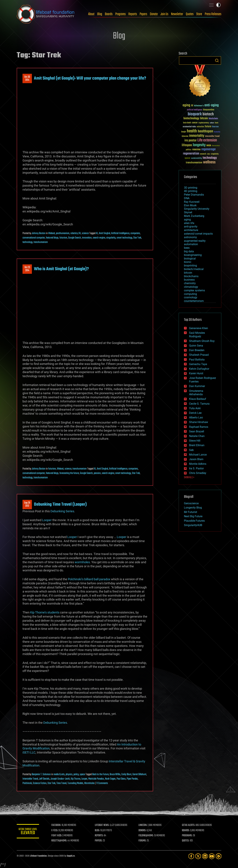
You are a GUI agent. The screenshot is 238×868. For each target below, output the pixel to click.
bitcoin (188, 273)
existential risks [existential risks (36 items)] (189, 127)
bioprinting (190, 266)
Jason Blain (196, 459)
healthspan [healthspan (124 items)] (205, 131)
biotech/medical (194, 269)
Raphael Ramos (199, 427)
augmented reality (195, 241)
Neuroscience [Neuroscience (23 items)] (216, 146)
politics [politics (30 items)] (189, 150)
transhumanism (41, 242)
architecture (191, 230)
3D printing (191, 188)
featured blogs (52, 238)
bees (187, 248)
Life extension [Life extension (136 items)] (207, 140)
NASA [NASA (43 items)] (209, 146)
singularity (111, 238)
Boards (109, 14)
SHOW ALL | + (189, 478)
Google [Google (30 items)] (184, 132)
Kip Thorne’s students (45, 612)
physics (69, 774)
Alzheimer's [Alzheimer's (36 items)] (199, 106)
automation (191, 244)
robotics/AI (76, 233)
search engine (99, 238)
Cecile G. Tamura (199, 404)
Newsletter (177, 14)
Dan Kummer (197, 386)
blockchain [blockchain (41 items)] (213, 119)
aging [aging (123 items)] (186, 105)
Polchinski (27, 783)
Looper (47, 520)
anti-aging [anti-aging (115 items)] (212, 105)
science (85, 233)
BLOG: (98, 831)
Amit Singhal (105, 233)
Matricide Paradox (96, 779)
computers (135, 233)
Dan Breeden (197, 350)
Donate (154, 14)
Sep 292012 (27, 504)
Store (199, 14)
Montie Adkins (198, 464)
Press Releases (213, 14)
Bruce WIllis (115, 774)
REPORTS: (100, 836)
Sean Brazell (197, 431)
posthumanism (63, 233)
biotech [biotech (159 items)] (208, 114)
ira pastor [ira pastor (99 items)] (191, 140)
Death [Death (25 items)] (217, 123)
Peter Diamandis (194, 195)
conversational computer (34, 238)
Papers (143, 14)
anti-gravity (191, 226)
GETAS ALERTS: (189, 825)
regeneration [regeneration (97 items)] (191, 154)
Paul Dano (121, 779)
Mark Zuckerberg (194, 216)
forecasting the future (69, 473)
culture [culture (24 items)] (212, 123)
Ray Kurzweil (192, 202)
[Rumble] (219, 856)
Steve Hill (195, 441)
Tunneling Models (75, 783)
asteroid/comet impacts (198, 234)
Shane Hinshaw (199, 422)
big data (189, 251)
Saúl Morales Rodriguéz (197, 335)
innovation (87, 238)
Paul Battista (197, 360)
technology (28, 242)
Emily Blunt (126, 774)
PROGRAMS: (188, 836)
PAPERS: (100, 841)
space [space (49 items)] (187, 158)
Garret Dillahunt (139, 774)
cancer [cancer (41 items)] (195, 123)
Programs (120, 14)
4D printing (191, 191)
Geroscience (191, 503)
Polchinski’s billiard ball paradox (89, 579)
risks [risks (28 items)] (209, 154)
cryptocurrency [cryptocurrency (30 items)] (204, 123)
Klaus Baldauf (198, 399)
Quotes (190, 14)
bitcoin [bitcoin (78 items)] (204, 118)
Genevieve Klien (199, 328)
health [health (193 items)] (192, 131)
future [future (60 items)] (208, 126)
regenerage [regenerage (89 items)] (209, 149)
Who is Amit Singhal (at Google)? (61, 269)
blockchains (191, 276)
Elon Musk (190, 205)
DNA (187, 198)
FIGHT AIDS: (58, 836)
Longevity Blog (193, 508)
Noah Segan (110, 779)
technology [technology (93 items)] (210, 158)
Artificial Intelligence (120, 233)
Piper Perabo (132, 779)
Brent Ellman (197, 445)
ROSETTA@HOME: (61, 841)
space (82, 774)
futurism (63, 238)
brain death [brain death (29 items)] (187, 123)
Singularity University (197, 209)
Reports (133, 14)
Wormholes (89, 783)
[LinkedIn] (205, 856)
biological (190, 259)
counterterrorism (194, 301)
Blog (100, 14)
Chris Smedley (198, 473)
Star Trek (137, 238)
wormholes (82, 562)
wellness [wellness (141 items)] (209, 162)
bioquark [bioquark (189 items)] (195, 114)
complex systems (194, 290)
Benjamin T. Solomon (41, 774)
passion (97, 473)
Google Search (75, 238)
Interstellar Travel (30, 779)
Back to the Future (100, 774)
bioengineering (193, 255)
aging (187, 220)
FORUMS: (143, 841)
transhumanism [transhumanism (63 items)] (194, 163)
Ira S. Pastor (196, 468)
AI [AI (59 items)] (192, 106)
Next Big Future (193, 516)
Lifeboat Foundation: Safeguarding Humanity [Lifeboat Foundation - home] (46, 14)
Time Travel (61, 783)
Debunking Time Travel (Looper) (60, 504)
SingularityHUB (193, 525)
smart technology (124, 238)
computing (190, 294)
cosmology (191, 297)
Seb (191, 450)
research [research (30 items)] (203, 154)
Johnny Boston (39, 233)
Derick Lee (195, 413)
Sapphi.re (71, 856)
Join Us (164, 14)
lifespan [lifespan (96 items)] (187, 145)
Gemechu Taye (198, 364)
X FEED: (56, 831)
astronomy (190, 237)
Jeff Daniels (44, 779)
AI (97, 233)
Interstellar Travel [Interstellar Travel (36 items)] (212, 136)
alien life (189, 223)
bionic (188, 262)
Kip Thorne (76, 779)
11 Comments (102, 783)
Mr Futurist (191, 512)
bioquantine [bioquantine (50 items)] (209, 110)
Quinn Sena (196, 346)
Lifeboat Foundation (38, 856)
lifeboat (52, 233)
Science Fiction (40, 783)
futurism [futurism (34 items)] (215, 127)
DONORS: (143, 831)
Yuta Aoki (195, 408)
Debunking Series (62, 511)
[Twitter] (198, 856)
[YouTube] (212, 856)
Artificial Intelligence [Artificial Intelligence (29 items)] (195, 110)
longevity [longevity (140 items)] (199, 145)
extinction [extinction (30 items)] (200, 127)
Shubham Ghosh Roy (202, 341)
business (189, 280)
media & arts (59, 774)
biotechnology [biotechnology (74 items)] (191, 118)
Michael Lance (198, 455)
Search (217, 60)
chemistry (190, 283)
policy (76, 774)
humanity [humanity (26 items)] (217, 132)
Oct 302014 (27, 79)
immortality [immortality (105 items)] (197, 136)
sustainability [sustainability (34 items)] (196, 158)
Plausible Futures (194, 521)
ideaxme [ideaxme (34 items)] (185, 136)
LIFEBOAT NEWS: (103, 825)
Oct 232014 (27, 269)
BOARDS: (186, 831)
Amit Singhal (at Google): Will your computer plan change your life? (90, 78)
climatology (191, 287)
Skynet (188, 212)
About (91, 14)
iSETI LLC (29, 752)
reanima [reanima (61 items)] (196, 149)
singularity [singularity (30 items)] (215, 154)
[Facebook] (191, 856)
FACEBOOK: (58, 825)
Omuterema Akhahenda (196, 393)
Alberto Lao (196, 417)
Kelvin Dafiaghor (199, 369)
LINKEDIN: (144, 825)
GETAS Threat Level (29, 832)
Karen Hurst (196, 373)
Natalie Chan (197, 436)
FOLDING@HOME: (147, 836)
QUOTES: (186, 841)
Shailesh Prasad (199, 355)
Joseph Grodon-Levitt (60, 779)
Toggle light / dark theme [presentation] (218, 5)
